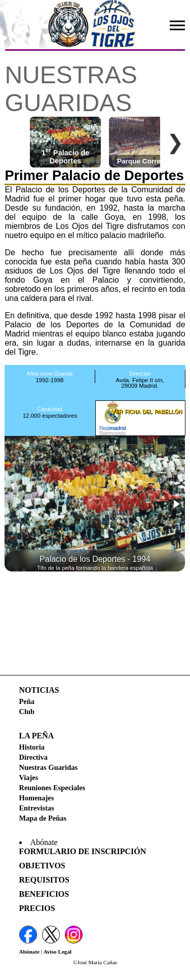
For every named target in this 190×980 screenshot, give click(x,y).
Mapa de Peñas (43, 818)
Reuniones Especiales (52, 788)
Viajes (29, 778)
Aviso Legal (58, 952)
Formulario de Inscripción (83, 851)
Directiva (33, 757)
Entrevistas (37, 808)
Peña (27, 701)
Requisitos (44, 880)
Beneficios (44, 894)
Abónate (29, 952)
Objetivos (42, 866)
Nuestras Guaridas (49, 767)
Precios (37, 908)
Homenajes (37, 798)
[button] (176, 504)
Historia (32, 747)
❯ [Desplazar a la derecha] (175, 142)
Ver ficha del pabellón (146, 411)
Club (27, 712)
